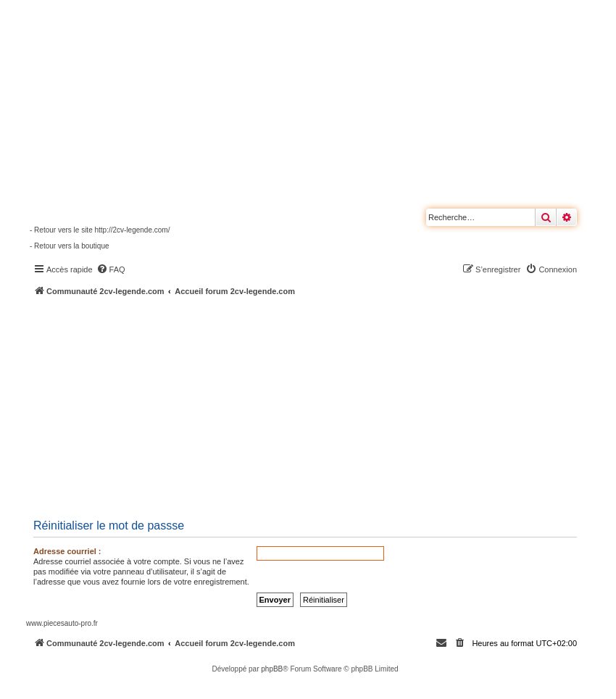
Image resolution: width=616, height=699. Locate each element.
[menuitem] (111, 269)
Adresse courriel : (67, 551)
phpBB (272, 669)
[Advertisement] (321, 406)
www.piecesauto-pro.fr (62, 623)
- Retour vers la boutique (70, 246)
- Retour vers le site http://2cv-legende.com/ (100, 230)
